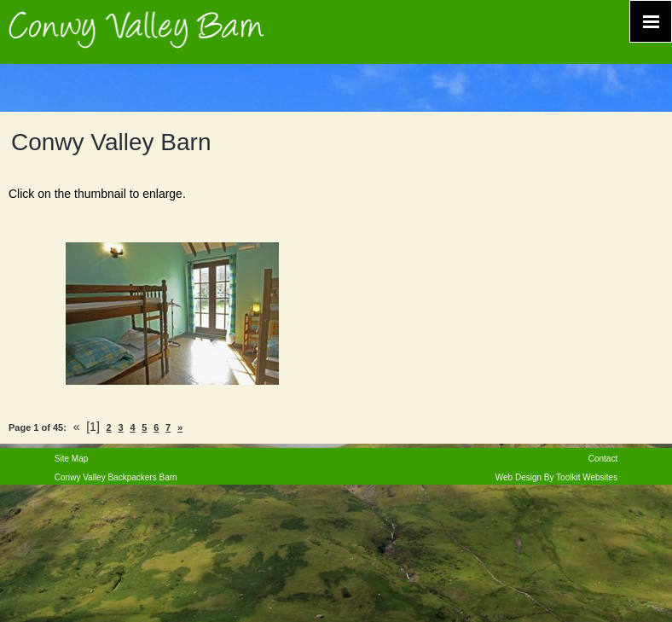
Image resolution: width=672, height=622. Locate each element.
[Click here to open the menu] (651, 21)
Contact (603, 459)
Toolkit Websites (587, 477)
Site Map (71, 459)
